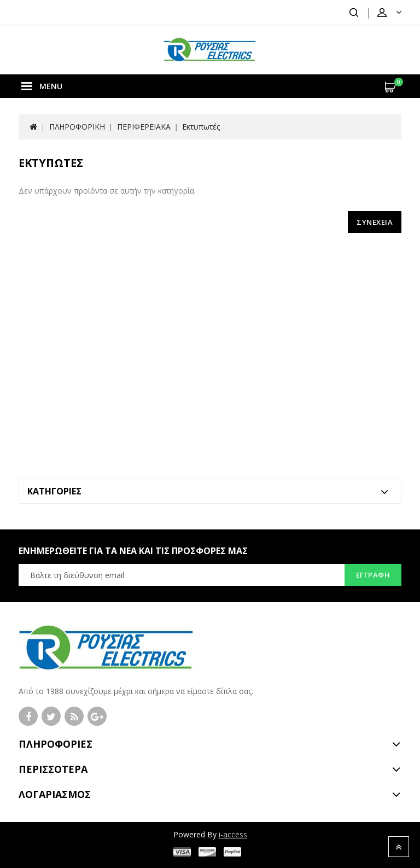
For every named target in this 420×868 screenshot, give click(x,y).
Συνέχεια (375, 222)
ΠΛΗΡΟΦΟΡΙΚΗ (77, 127)
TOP (399, 847)
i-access (233, 834)
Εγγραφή (373, 575)
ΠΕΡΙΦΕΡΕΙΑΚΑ (144, 127)
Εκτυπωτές (201, 127)
